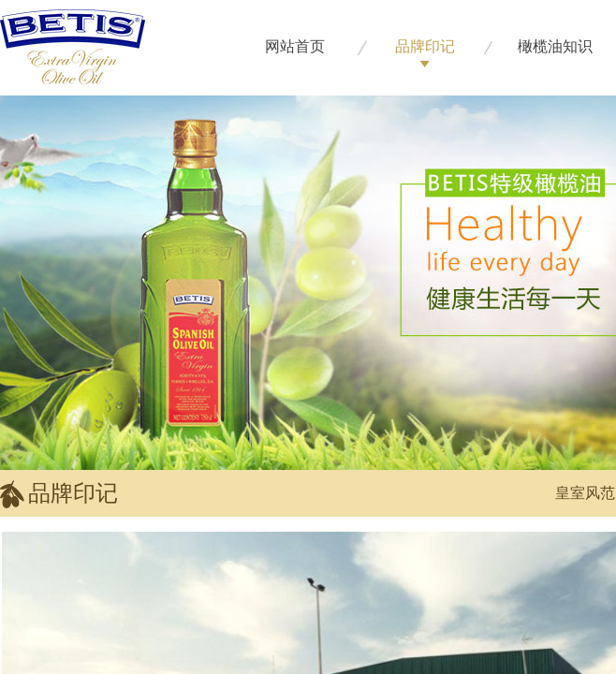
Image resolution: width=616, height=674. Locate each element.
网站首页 (295, 46)
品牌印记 (425, 46)
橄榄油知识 (555, 46)
